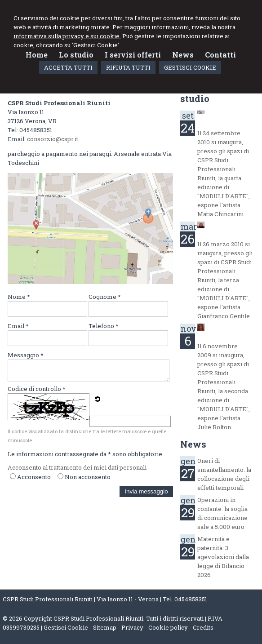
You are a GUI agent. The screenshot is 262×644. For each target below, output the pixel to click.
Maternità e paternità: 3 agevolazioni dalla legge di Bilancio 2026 (223, 557)
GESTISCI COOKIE (190, 67)
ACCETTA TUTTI (68, 67)
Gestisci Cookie (66, 627)
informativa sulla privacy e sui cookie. (67, 36)
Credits (203, 627)
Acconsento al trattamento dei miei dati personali (77, 467)
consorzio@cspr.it (53, 139)
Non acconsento (88, 477)
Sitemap (105, 627)
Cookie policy (168, 627)
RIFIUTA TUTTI (128, 67)
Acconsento (34, 477)
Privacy (132, 627)
